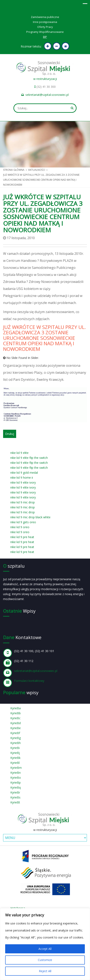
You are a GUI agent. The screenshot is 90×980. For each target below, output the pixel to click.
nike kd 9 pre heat (22, 537)
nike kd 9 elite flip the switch (29, 458)
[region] (45, 944)
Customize (45, 960)
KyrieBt (15, 802)
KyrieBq (16, 787)
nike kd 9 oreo (20, 527)
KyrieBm (16, 768)
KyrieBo (16, 778)
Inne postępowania (45, 22)
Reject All (45, 971)
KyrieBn (16, 773)
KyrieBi (15, 748)
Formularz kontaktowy (29, 681)
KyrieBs (15, 797)
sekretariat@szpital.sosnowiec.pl (47, 95)
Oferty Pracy (45, 27)
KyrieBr (15, 792)
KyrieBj (15, 753)
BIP (45, 37)
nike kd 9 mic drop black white (30, 517)
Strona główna (14, 170)
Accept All (45, 949)
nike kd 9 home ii (22, 478)
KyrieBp (16, 782)
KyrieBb (16, 713)
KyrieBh (16, 743)
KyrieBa (16, 708)
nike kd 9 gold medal (24, 473)
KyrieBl (15, 763)
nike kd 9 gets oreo (23, 522)
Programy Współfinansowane (45, 32)
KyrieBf (15, 733)
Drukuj (10, 434)
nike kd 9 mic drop (23, 502)
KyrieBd (16, 723)
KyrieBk (15, 758)
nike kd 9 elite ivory (23, 482)
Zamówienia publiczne (45, 17)
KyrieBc (15, 718)
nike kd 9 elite (19, 453)
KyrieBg (16, 738)
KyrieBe (16, 728)
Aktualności (37, 170)
